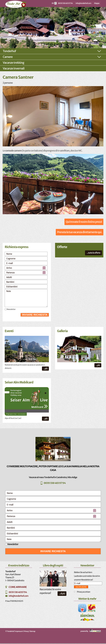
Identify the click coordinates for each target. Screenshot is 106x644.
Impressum (19, 631)
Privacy (26, 631)
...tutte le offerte (94, 253)
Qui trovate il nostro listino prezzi (84, 222)
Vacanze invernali (14, 68)
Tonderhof (9, 51)
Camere (8, 57)
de (53, 3)
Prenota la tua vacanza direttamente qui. (80, 232)
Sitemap (33, 631)
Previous (21, 28)
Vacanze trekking (13, 63)
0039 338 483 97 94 (65, 3)
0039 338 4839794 (18, 592)
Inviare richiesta (35, 315)
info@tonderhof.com (83, 3)
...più (45, 369)
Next (85, 28)
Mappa (97, 3)
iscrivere (81, 587)
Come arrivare (18, 587)
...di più (62, 594)
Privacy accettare (84, 592)
